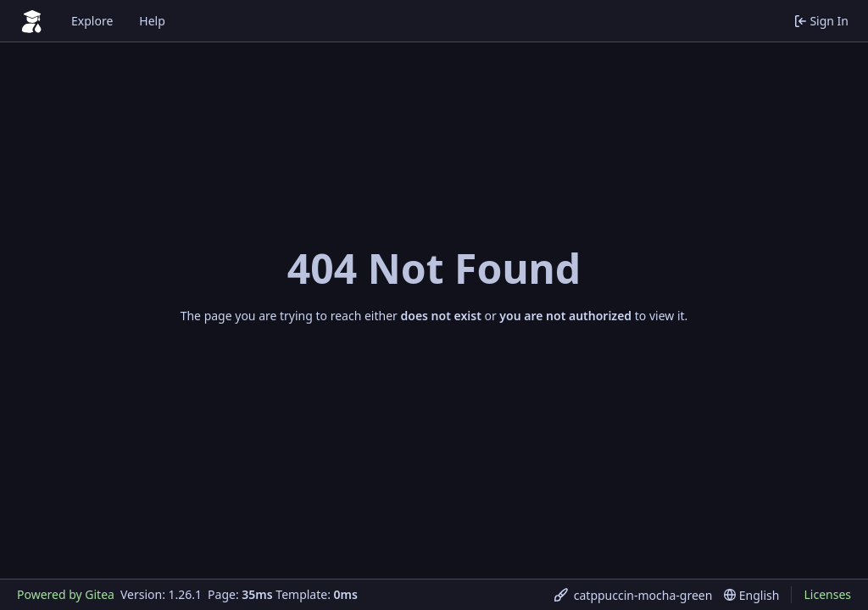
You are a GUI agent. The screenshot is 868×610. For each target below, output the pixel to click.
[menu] (634, 595)
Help (152, 21)
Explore (92, 21)
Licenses (827, 594)
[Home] (32, 21)
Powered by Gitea (66, 594)
